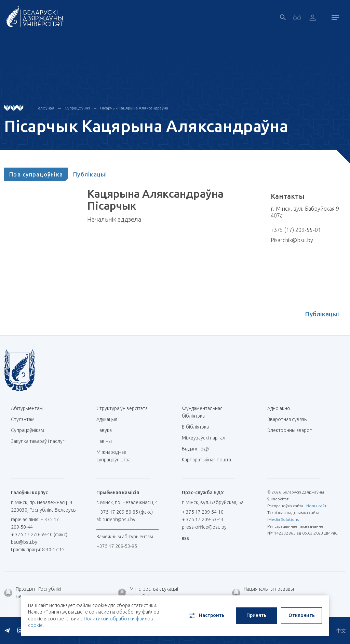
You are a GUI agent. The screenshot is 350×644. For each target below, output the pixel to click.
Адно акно (279, 408)
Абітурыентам (29, 408)
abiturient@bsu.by (116, 520)
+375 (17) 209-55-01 (296, 230)
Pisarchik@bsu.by (292, 240)
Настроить (206, 616)
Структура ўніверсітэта (122, 408)
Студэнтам (23, 419)
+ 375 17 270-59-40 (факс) (39, 535)
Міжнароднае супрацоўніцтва (117, 456)
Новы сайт (316, 506)
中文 (341, 631)
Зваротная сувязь (287, 419)
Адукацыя (107, 419)
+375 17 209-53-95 (117, 546)
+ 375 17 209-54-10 (203, 512)
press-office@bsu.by (204, 527)
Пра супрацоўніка (36, 174)
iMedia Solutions (283, 519)
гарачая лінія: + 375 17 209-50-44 (35, 523)
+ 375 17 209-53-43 (203, 520)
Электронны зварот (290, 430)
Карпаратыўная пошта (209, 460)
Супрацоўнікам (28, 430)
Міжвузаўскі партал (206, 438)
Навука (107, 430)
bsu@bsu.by (24, 542)
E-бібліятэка (198, 427)
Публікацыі (90, 174)
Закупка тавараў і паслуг (38, 441)
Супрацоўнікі (77, 108)
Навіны (104, 441)
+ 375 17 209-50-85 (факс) (125, 512)
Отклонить (302, 615)
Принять (257, 615)
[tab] (36, 174)
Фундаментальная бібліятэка (202, 412)
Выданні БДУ (196, 449)
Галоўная (45, 108)
